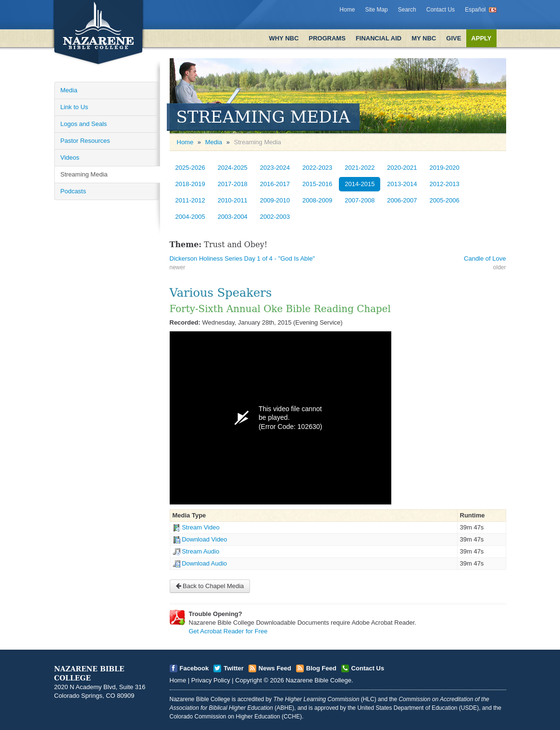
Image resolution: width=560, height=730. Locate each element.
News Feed (275, 668)
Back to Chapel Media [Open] (210, 586)
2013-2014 (402, 184)
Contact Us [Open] (368, 668)
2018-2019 (190, 184)
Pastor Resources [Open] (85, 141)
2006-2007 (402, 200)
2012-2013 (445, 184)
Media (214, 142)
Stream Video (201, 527)
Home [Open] (185, 142)
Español (475, 10)
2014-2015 (360, 184)
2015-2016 (317, 184)
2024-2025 (233, 168)
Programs (327, 38)
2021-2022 (360, 168)
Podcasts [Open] (73, 191)
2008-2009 (317, 200)
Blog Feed (321, 668)
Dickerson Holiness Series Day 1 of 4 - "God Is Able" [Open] (243, 258)
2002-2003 (275, 217)
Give (454, 38)
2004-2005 (190, 217)
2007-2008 (360, 200)
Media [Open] (69, 90)
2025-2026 (190, 168)
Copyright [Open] (249, 680)
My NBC (424, 38)
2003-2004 (233, 217)
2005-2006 (445, 200)
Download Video (204, 539)
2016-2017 (275, 184)
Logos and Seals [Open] (84, 124)
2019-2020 (445, 168)
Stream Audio (200, 551)
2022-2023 (317, 168)
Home (347, 10)
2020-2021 (402, 168)
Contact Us (441, 10)
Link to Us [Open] (75, 107)
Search (407, 10)
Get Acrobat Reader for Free (228, 631)
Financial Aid (379, 38)
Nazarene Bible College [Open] (318, 680)
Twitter (234, 668)
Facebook (194, 668)
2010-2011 (233, 200)
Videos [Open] (70, 157)
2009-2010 (275, 200)
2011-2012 (190, 200)
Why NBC (284, 38)
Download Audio (204, 563)
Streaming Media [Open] (84, 174)
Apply (481, 38)
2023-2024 (275, 168)
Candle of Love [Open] (485, 258)
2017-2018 (233, 184)
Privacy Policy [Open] (211, 680)
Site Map (376, 10)
